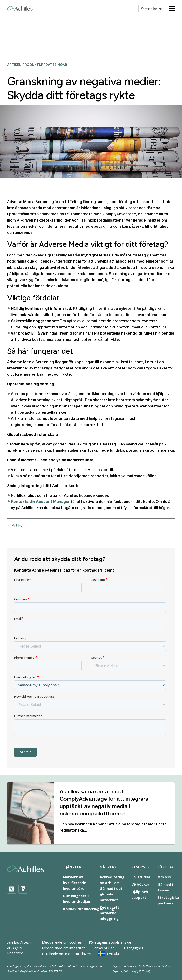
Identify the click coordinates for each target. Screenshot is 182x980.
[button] (151, 9)
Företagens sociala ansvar (110, 942)
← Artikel (15, 525)
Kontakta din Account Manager (40, 502)
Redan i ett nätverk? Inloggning (110, 913)
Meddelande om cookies (62, 942)
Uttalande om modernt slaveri (66, 954)
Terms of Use (103, 948)
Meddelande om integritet (63, 948)
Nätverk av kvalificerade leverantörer (75, 883)
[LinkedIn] (23, 889)
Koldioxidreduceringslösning (89, 909)
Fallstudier (141, 877)
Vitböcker (140, 884)
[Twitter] (12, 889)
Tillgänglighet (133, 948)
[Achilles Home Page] (20, 8)
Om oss (164, 877)
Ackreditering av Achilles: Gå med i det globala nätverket (112, 888)
